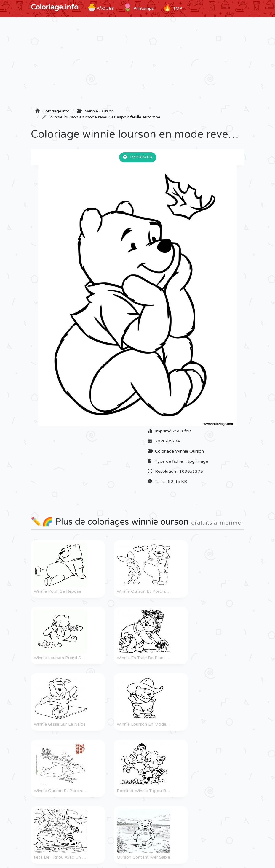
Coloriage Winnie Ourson (179, 451)
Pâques (101, 7)
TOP (172, 7)
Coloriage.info (55, 7)
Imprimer (138, 157)
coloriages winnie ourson (138, 522)
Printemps (138, 7)
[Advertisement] (137, 64)
